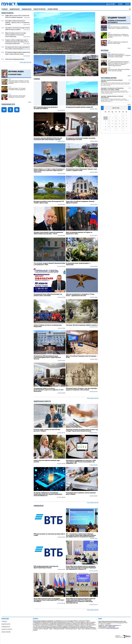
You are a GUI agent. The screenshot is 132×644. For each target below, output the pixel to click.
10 (106, 121)
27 (116, 127)
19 (112, 124)
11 (109, 121)
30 (126, 127)
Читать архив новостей (25, 62)
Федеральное (15, 9)
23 (126, 124)
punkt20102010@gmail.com (113, 628)
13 (116, 121)
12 (112, 121)
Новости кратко (40, 9)
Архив (30, 102)
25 (109, 127)
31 (106, 130)
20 (116, 124)
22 (123, 124)
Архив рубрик (53, 9)
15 (123, 121)
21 (119, 124)
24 (106, 127)
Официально (27, 9)
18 (109, 124)
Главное (5, 9)
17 (106, 124)
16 (126, 121)
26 (112, 127)
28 (119, 127)
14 (119, 121)
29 (123, 127)
